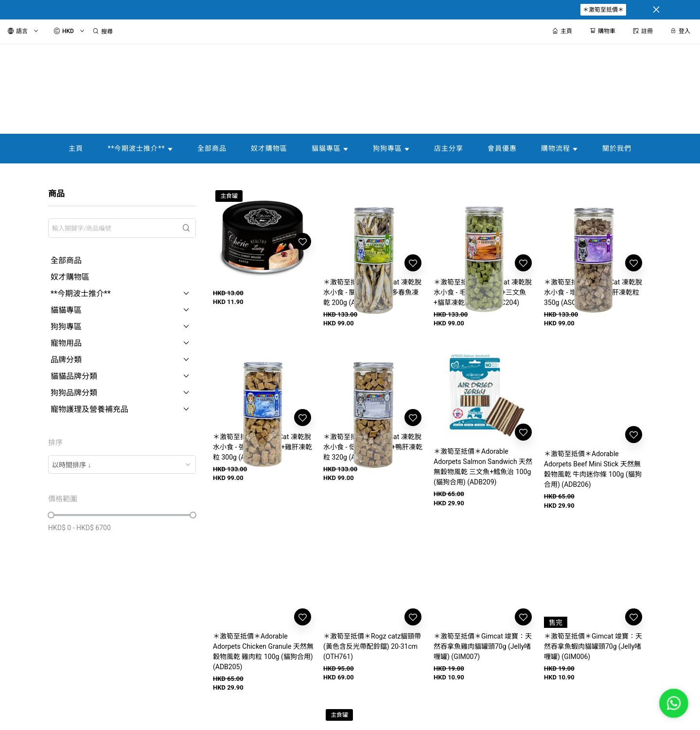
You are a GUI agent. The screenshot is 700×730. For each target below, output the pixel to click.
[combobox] (122, 464)
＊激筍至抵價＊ (603, 10)
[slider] (51, 515)
